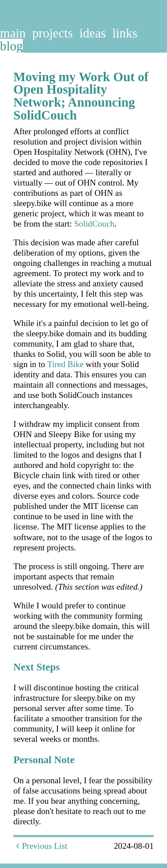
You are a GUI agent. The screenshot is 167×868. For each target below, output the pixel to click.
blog (11, 46)
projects (52, 33)
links (125, 33)
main (13, 33)
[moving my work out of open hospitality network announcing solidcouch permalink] (9, 77)
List (61, 846)
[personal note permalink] (9, 760)
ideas (92, 33)
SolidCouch (94, 224)
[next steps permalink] (9, 667)
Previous (33, 846)
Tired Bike (65, 364)
